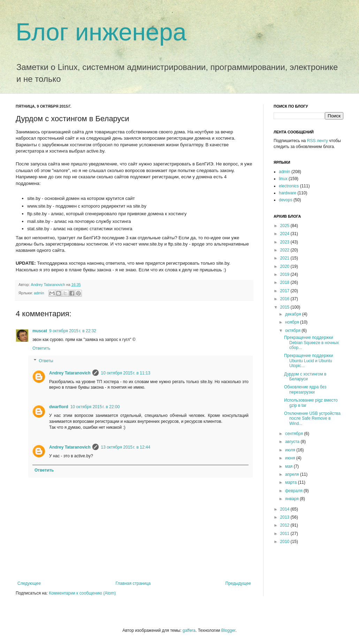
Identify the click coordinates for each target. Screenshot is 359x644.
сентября (295, 434)
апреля (293, 474)
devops (286, 200)
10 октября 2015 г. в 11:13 (125, 373)
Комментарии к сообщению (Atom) (82, 593)
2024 (285, 234)
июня (291, 458)
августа (293, 442)
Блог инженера (101, 32)
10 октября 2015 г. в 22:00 (95, 407)
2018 (285, 282)
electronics (289, 186)
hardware (288, 193)
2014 (285, 509)
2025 (285, 226)
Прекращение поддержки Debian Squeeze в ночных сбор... (311, 343)
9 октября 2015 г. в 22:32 (73, 331)
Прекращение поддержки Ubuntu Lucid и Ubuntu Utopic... (309, 361)
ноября (293, 322)
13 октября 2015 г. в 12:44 (125, 447)
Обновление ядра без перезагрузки (305, 389)
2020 (285, 266)
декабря (294, 314)
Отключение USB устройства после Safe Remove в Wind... (312, 418)
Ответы (46, 361)
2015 (285, 307)
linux (283, 179)
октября (293, 331)
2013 (285, 517)
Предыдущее (238, 583)
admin (39, 293)
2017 (285, 291)
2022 (285, 250)
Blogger (228, 630)
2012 (285, 525)
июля (291, 450)
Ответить (41, 348)
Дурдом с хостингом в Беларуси (305, 377)
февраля (294, 491)
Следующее (29, 583)
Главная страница (133, 583)
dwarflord (59, 407)
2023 (285, 242)
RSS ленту (318, 141)
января (292, 499)
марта (292, 482)
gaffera (189, 630)
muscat (40, 331)
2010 (285, 542)
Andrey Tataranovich (49, 285)
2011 (285, 534)
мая (289, 466)
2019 (285, 274)
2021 (285, 258)
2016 (285, 299)
